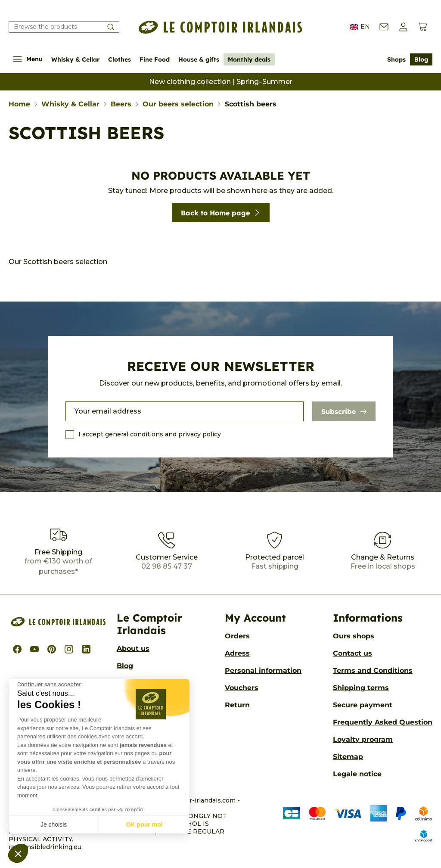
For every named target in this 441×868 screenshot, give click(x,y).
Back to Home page (221, 213)
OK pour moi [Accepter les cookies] (144, 824)
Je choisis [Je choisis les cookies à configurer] (54, 824)
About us (133, 649)
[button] (18, 853)
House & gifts (199, 59)
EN (360, 27)
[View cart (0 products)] (423, 27)
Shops (396, 59)
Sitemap (348, 757)
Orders (237, 636)
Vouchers (242, 688)
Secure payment (363, 705)
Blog (421, 59)
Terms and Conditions (373, 670)
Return (237, 705)
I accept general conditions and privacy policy (150, 434)
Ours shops (354, 636)
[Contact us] (384, 27)
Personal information (263, 670)
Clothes (120, 59)
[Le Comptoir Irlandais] (220, 27)
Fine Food (155, 59)
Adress (237, 653)
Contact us (352, 653)
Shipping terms (361, 688)
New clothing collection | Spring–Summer (221, 82)
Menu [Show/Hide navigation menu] (28, 59)
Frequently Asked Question (383, 722)
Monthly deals (249, 59)
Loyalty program (363, 739)
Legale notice (357, 774)
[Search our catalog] (64, 27)
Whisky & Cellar (75, 59)
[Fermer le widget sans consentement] (49, 684)
